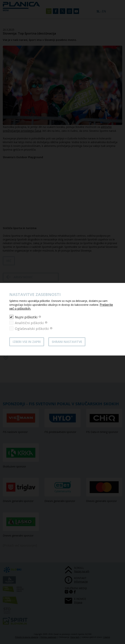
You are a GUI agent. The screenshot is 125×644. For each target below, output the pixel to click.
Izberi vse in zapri (27, 342)
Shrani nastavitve (67, 342)
